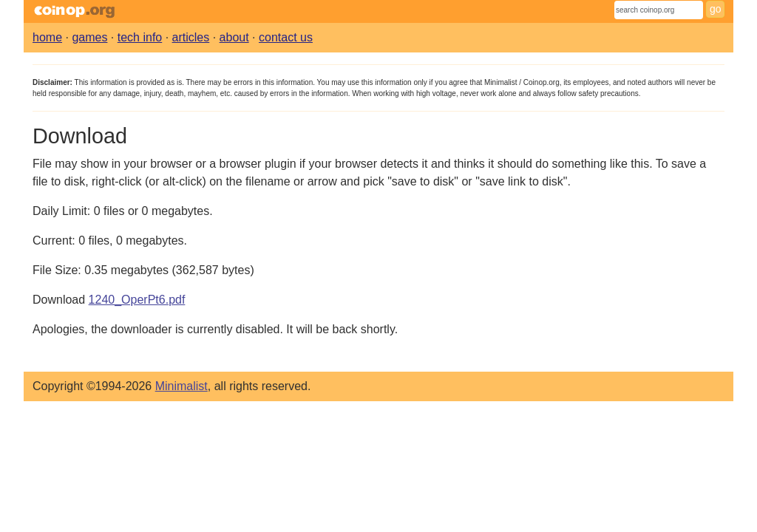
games (89, 37)
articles (191, 37)
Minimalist (181, 386)
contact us (286, 37)
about (234, 37)
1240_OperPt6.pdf (137, 300)
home (47, 37)
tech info (140, 37)
